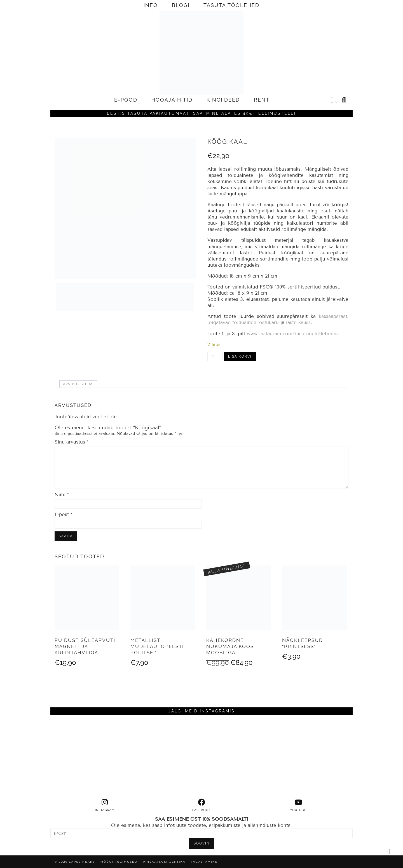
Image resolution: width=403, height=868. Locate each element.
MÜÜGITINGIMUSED (119, 862)
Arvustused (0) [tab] (78, 384)
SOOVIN (202, 843)
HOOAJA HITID (172, 100)
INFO (151, 5)
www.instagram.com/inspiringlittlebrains (293, 334)
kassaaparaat (333, 316)
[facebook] (201, 805)
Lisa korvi (240, 356)
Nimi (62, 495)
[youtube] (298, 805)
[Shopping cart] (334, 101)
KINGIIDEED (223, 100)
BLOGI (181, 5)
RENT (262, 100)
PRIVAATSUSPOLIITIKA (164, 862)
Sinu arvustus (72, 442)
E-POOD (126, 100)
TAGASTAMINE (204, 862)
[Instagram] (88, 757)
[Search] (344, 100)
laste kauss (298, 322)
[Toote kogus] (215, 356)
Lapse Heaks (82, 862)
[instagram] (105, 805)
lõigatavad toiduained (232, 322)
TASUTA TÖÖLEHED (231, 5)
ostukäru (269, 322)
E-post (63, 514)
